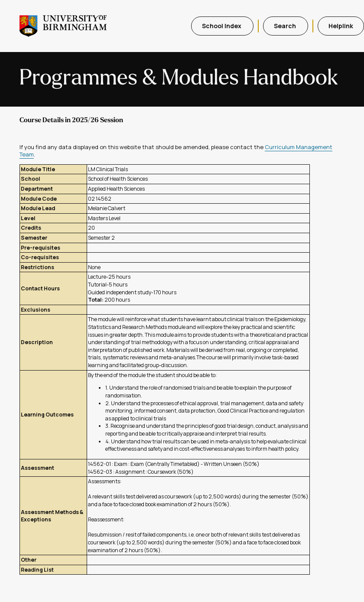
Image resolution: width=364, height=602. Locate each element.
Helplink (341, 26)
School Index (222, 26)
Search (286, 26)
